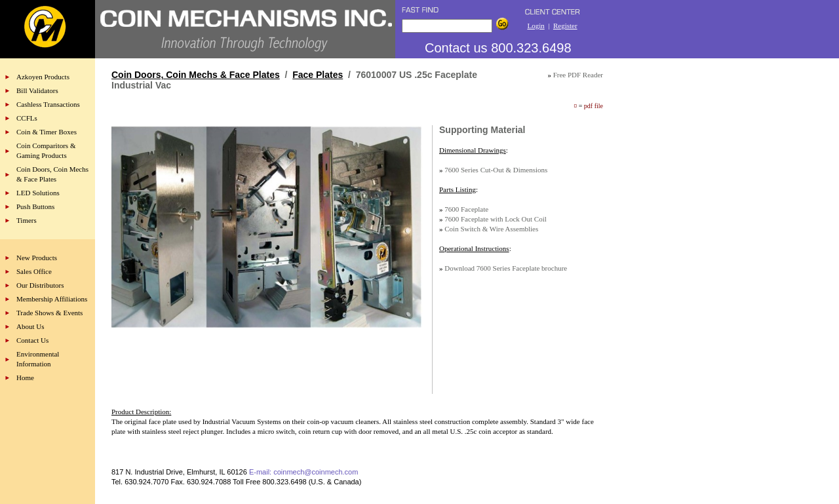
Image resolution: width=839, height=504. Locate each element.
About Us (30, 326)
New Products (37, 258)
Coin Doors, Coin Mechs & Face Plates (196, 75)
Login (536, 26)
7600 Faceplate (466, 209)
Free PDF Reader (578, 75)
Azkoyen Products (43, 77)
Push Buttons (35, 206)
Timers (27, 220)
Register (565, 26)
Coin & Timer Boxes (47, 132)
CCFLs (27, 118)
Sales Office (34, 271)
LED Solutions (38, 193)
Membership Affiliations (52, 299)
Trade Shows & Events (49, 313)
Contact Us (32, 340)
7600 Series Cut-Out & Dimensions (496, 170)
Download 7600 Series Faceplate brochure (506, 268)
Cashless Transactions (48, 104)
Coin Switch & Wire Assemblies (491, 229)
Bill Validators (37, 90)
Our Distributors (40, 285)
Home (25, 378)
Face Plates (318, 75)
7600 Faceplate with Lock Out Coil (496, 219)
